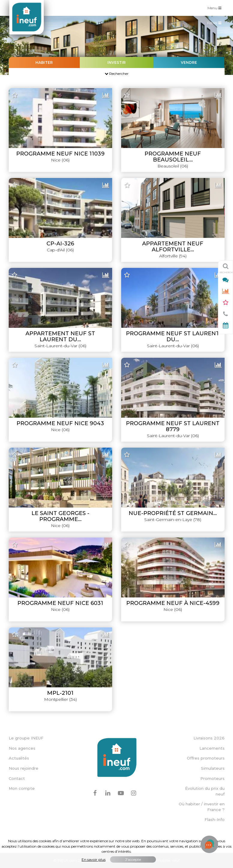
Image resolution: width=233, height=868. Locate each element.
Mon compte (22, 788)
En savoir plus (94, 859)
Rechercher (117, 74)
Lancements (212, 748)
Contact (17, 778)
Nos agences (22, 748)
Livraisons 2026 (209, 738)
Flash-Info (215, 819)
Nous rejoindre (24, 768)
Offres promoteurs (206, 758)
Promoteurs (212, 778)
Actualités (19, 758)
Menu (216, 8)
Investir (116, 62)
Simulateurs (213, 768)
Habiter (44, 62)
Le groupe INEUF (26, 738)
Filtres (216, 24)
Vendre (189, 62)
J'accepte (133, 859)
